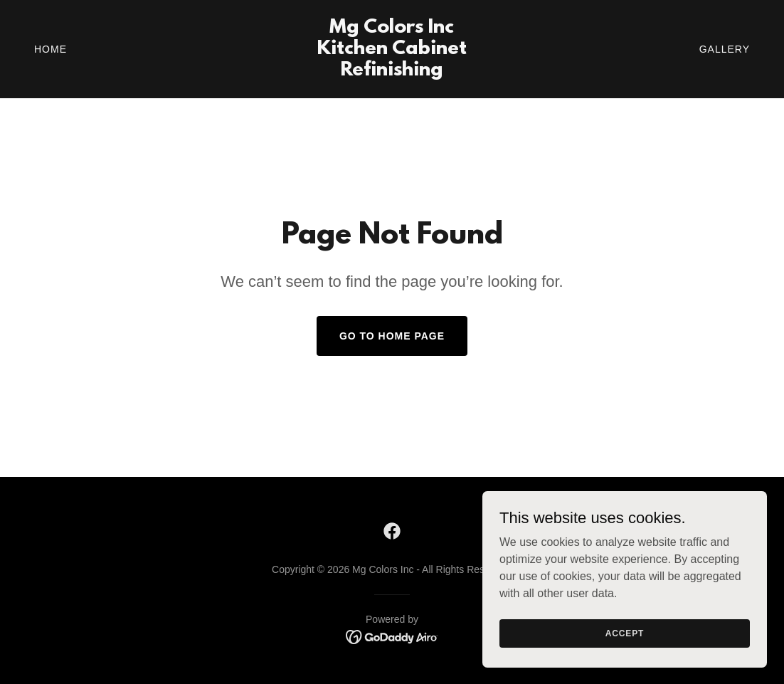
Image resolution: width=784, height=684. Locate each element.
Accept (625, 633)
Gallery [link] (725, 49)
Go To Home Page (392, 336)
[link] (392, 72)
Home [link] (51, 49)
